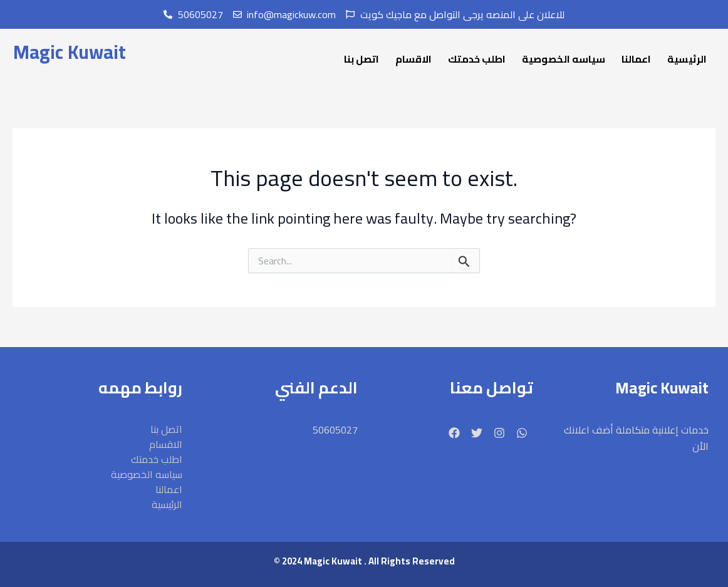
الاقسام (413, 59)
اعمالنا (636, 59)
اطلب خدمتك (477, 59)
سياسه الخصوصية (564, 59)
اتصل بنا (361, 59)
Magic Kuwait (70, 52)
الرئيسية (687, 59)
